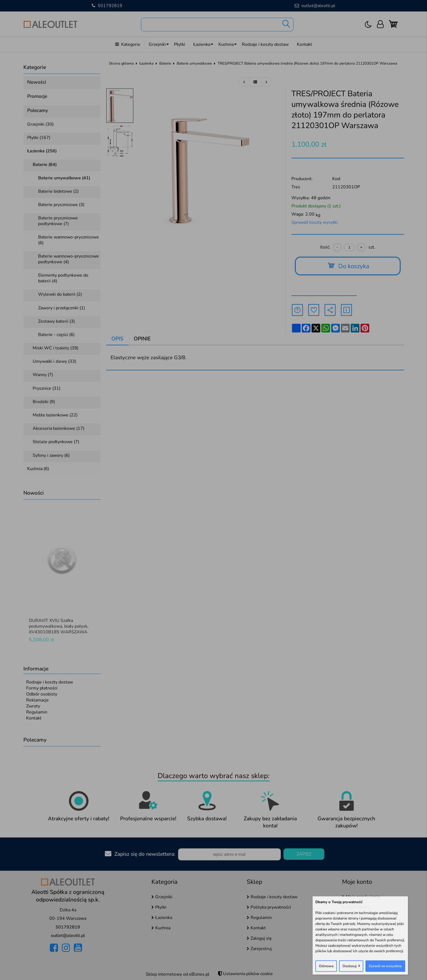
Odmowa (326, 966)
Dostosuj (350, 966)
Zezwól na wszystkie (385, 966)
